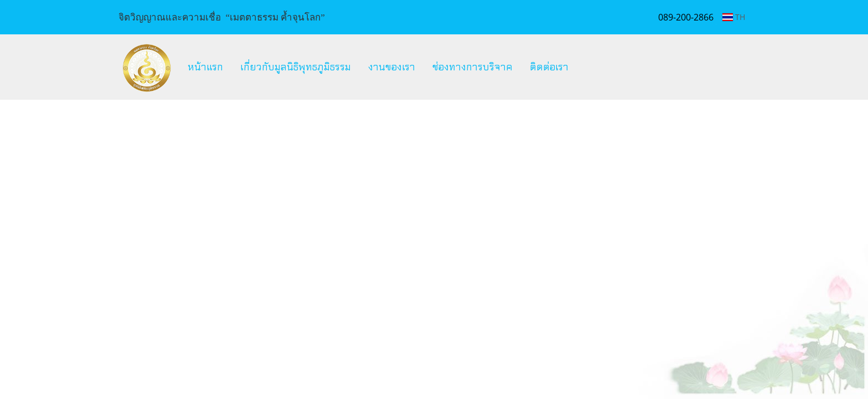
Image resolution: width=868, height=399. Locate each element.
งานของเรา (392, 67)
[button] (587, 67)
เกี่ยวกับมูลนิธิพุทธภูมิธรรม (296, 67)
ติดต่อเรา (549, 67)
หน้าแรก (205, 67)
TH (734, 17)
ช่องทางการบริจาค (472, 67)
